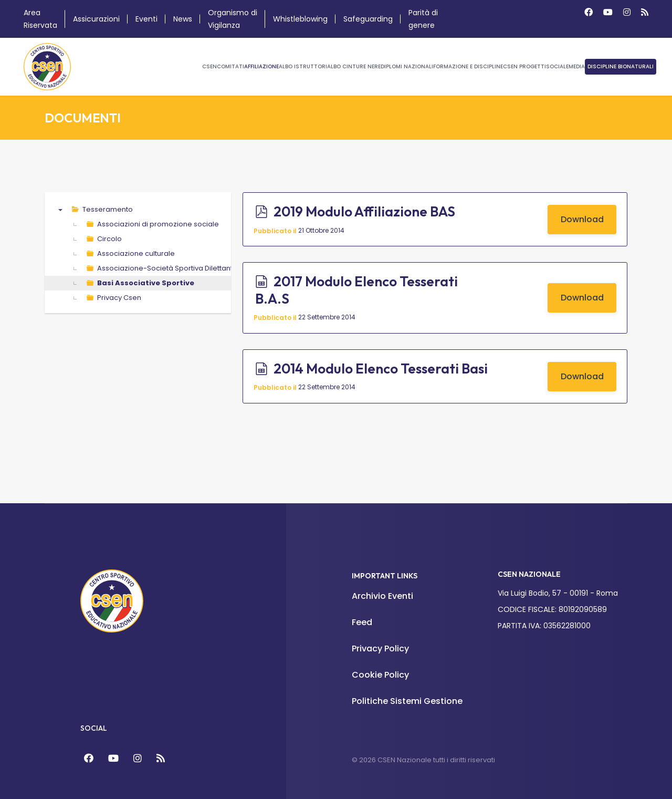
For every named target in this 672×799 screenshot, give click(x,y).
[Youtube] (608, 12)
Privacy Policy (380, 648)
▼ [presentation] (60, 210)
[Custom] (645, 12)
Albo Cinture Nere (354, 66)
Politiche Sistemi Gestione (407, 701)
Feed (362, 622)
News (183, 19)
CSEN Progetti (524, 66)
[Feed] (161, 758)
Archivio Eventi (382, 596)
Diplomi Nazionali (407, 66)
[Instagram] (627, 12)
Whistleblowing (300, 19)
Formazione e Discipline (468, 66)
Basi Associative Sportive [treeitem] (146, 283)
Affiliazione (261, 66)
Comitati (230, 66)
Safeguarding (368, 19)
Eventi (146, 19)
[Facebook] (589, 12)
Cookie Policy (380, 675)
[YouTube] (113, 758)
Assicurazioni (96, 19)
